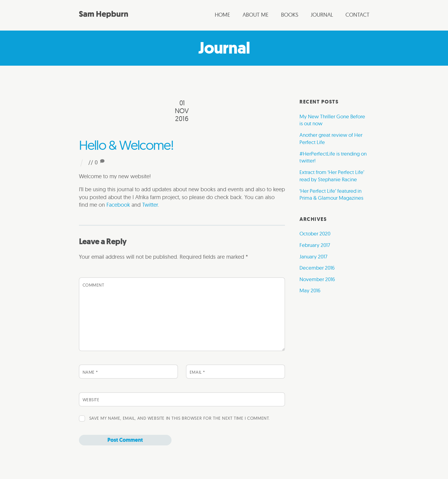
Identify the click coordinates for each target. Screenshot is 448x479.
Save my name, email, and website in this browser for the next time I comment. (180, 418)
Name (90, 372)
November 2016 (317, 279)
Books (290, 15)
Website (91, 400)
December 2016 (317, 268)
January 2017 (313, 256)
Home (222, 15)
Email (197, 372)
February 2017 (315, 245)
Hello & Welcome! (126, 145)
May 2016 (310, 290)
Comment (93, 285)
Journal (322, 15)
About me (256, 15)
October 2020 (315, 233)
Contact (357, 15)
